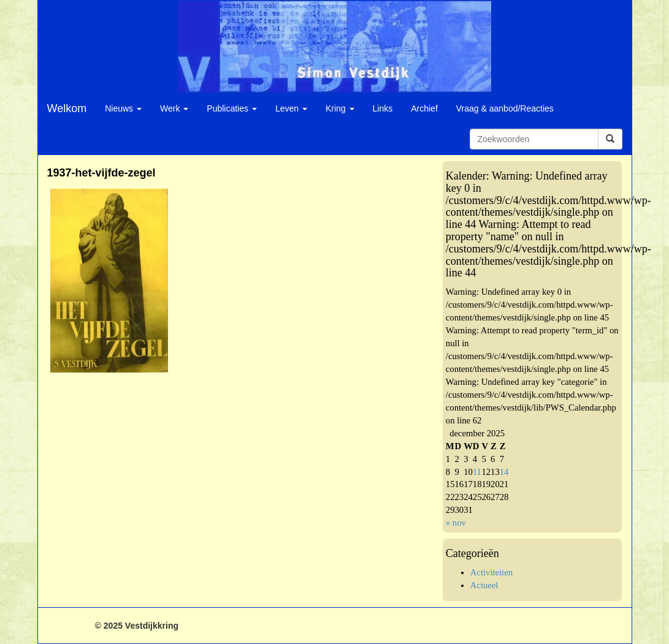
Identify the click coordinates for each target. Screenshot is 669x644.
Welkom (67, 108)
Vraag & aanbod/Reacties (505, 108)
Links (383, 108)
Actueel (484, 585)
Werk (174, 108)
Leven (291, 108)
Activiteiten (491, 572)
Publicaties (232, 108)
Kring (340, 108)
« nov (456, 523)
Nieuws (123, 108)
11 (477, 472)
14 (504, 472)
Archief (424, 108)
